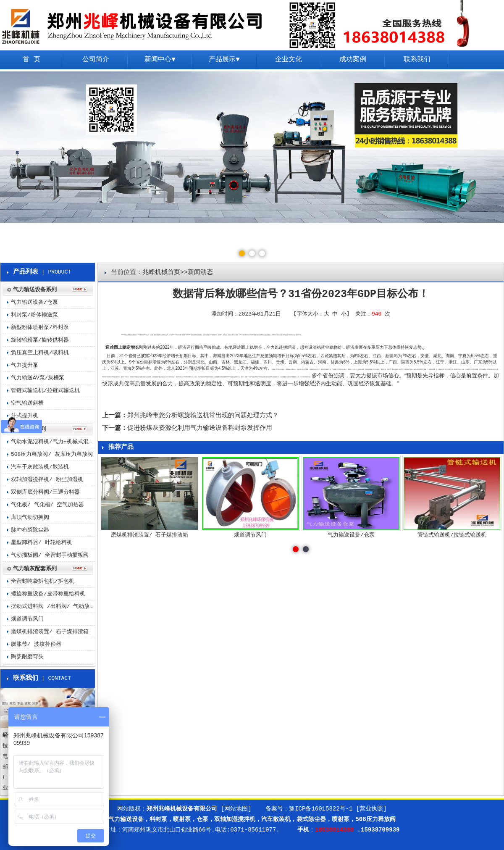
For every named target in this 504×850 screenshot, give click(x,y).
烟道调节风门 (27, 619)
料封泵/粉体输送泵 (34, 315)
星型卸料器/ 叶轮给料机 (42, 543)
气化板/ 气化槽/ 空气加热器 (47, 505)
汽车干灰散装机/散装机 (40, 467)
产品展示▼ (224, 60)
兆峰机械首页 (161, 272)
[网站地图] (236, 809)
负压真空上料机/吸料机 (40, 353)
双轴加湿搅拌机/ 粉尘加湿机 (47, 480)
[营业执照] (371, 809)
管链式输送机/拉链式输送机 (45, 391)
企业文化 (289, 60)
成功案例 (353, 60)
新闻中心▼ (160, 60)
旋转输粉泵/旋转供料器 (40, 340)
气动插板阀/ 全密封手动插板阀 (50, 555)
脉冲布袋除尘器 (30, 530)
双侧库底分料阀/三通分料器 (45, 492)
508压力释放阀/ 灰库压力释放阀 (52, 454)
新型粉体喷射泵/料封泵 (40, 328)
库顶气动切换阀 (30, 517)
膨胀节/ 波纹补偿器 (36, 644)
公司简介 (96, 60)
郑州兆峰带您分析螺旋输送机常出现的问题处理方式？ (203, 416)
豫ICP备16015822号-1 (321, 809)
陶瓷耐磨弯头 (27, 657)
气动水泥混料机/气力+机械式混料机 (53, 442)
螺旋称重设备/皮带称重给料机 (48, 594)
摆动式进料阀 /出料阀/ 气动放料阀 (53, 607)
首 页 (31, 60)
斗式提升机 (25, 416)
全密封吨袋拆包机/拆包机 (43, 581)
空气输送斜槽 (27, 403)
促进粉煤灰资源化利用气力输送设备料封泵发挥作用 (200, 428)
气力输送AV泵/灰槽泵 (38, 378)
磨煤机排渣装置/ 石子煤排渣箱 (50, 632)
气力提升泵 (25, 365)
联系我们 (417, 60)
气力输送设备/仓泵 (34, 302)
